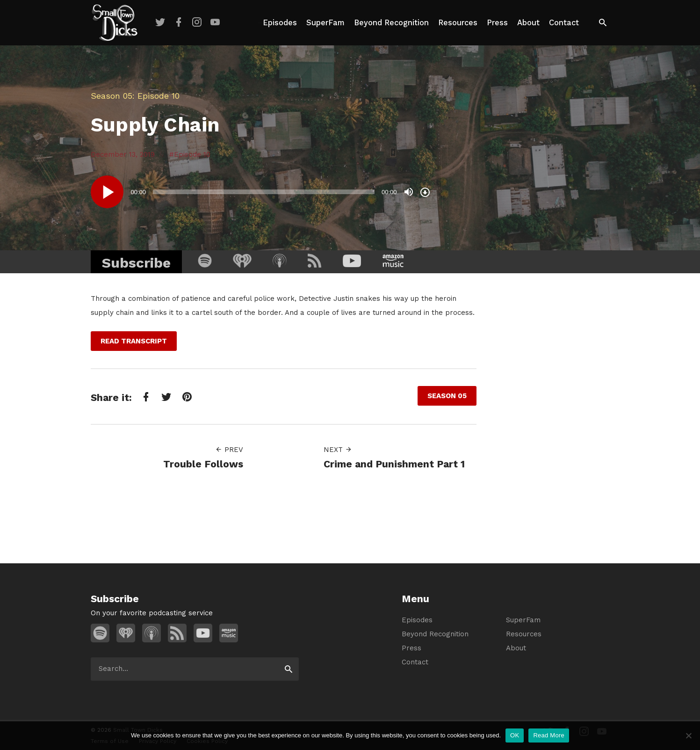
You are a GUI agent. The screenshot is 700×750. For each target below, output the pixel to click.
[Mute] (409, 192)
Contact (564, 23)
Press (497, 23)
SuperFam (325, 23)
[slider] (264, 192)
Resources (458, 23)
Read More (549, 735)
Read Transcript (134, 341)
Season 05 (112, 96)
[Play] (107, 192)
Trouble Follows (203, 464)
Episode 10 (192, 154)
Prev (229, 450)
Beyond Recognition (391, 23)
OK (515, 735)
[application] (261, 192)
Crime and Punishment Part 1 (394, 464)
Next (338, 450)
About (528, 23)
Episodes (280, 23)
